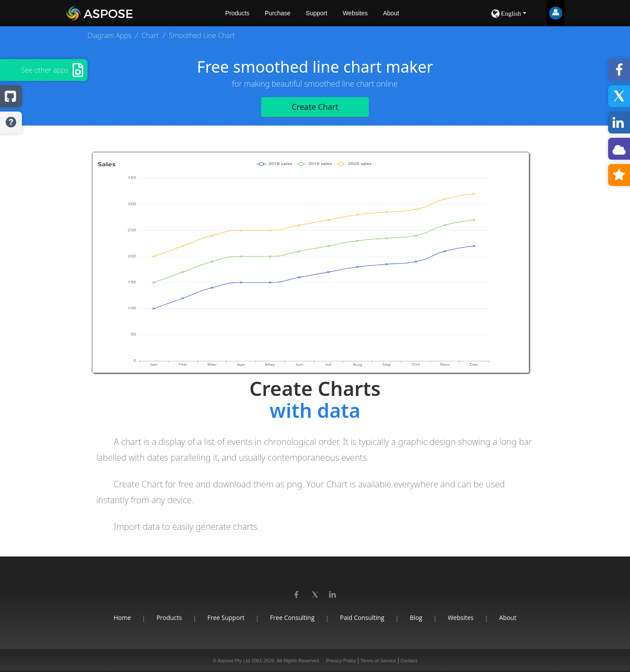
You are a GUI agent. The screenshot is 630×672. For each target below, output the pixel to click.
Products (237, 13)
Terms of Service (378, 661)
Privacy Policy (341, 661)
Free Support (226, 618)
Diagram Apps (109, 35)
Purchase (278, 13)
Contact (409, 661)
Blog (416, 618)
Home (122, 618)
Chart (150, 35)
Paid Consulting (362, 618)
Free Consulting (292, 618)
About (391, 13)
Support (317, 13)
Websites (355, 13)
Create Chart (315, 107)
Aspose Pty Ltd (234, 661)
